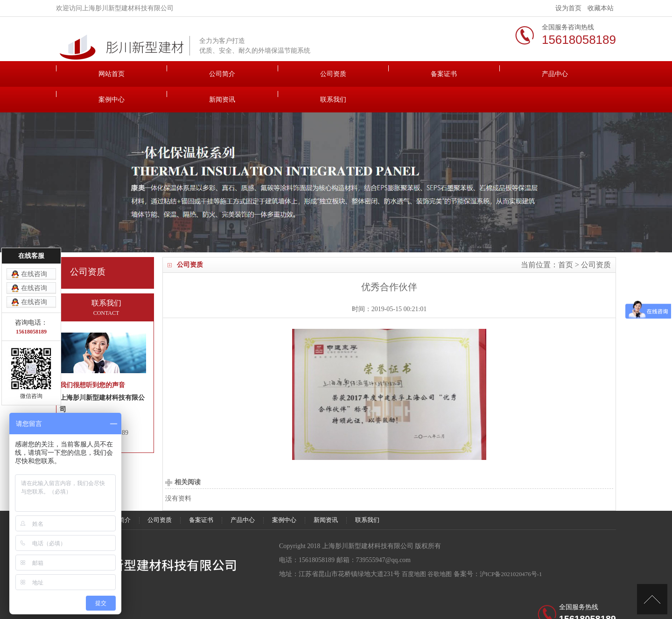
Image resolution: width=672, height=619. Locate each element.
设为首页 (568, 8)
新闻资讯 (511, 74)
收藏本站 (601, 8)
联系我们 (581, 74)
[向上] (652, 599)
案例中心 (441, 74)
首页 (566, 239)
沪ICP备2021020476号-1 (517, 548)
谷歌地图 (442, 548)
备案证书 (301, 74)
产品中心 (371, 74)
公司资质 (231, 74)
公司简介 (161, 74)
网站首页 (91, 74)
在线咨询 (34, 274)
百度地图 (415, 548)
